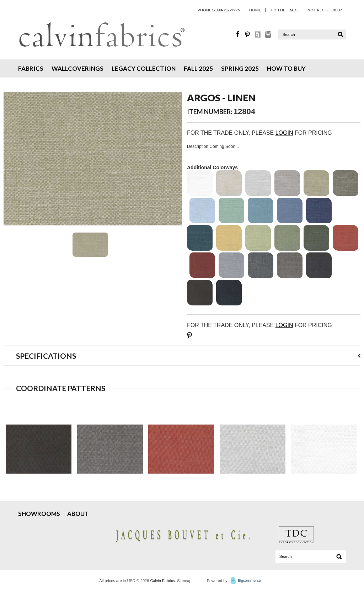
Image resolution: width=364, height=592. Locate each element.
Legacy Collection (144, 68)
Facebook (238, 34)
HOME (255, 10)
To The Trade (285, 10)
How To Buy (286, 68)
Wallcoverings (77, 68)
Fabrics (31, 68)
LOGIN (284, 133)
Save (190, 335)
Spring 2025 (240, 68)
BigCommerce (248, 581)
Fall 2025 (198, 68)
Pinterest (248, 34)
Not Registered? (325, 10)
